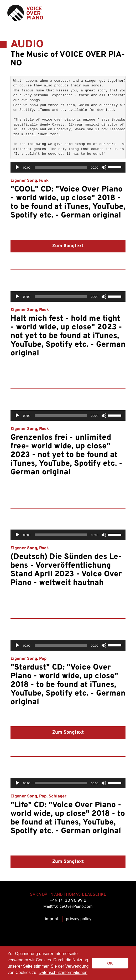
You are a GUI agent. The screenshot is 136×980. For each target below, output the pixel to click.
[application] (68, 167)
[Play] (17, 167)
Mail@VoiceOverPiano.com (68, 907)
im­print (52, 919)
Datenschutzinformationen (63, 973)
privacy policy (79, 919)
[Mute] (104, 167)
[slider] (61, 167)
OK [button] (110, 963)
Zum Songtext (68, 246)
